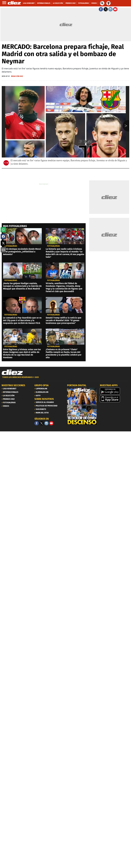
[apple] (115, 399)
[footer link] (65, 379)
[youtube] (51, 423)
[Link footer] (12, 372)
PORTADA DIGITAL (77, 385)
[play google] (115, 391)
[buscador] (102, 3)
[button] (3, 230)
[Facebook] (37, 423)
